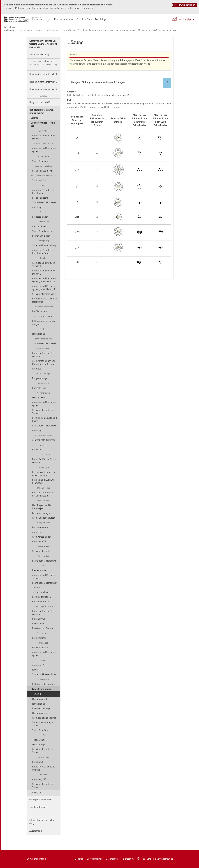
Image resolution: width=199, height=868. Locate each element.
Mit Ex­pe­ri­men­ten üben (41, 799)
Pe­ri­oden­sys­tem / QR (43, 171)
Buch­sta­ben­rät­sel (41, 601)
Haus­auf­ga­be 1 (40, 699)
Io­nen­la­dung (38, 624)
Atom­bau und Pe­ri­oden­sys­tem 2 (44, 272)
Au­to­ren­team (36, 831)
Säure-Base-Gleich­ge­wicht (45, 202)
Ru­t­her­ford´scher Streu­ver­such (44, 355)
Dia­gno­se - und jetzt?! (40, 102)
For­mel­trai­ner (39, 638)
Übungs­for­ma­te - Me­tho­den (134, 30)
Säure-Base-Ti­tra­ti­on (42, 231)
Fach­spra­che (38, 762)
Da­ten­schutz (112, 859)
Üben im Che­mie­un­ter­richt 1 (43, 74)
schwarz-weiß (39, 398)
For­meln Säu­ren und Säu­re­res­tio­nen (45, 300)
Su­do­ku (36, 587)
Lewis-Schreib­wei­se (159, 30)
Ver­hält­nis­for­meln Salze (44, 294)
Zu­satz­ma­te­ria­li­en (38, 807)
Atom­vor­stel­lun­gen (42, 537)
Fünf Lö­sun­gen (39, 311)
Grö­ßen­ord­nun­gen (41, 513)
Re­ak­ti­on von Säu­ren (42, 628)
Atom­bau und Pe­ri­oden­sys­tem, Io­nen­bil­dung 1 (44, 280)
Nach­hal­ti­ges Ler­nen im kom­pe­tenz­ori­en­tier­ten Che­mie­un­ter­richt (34, 30)
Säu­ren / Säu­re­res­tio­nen (44, 674)
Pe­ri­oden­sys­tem (40, 198)
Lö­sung (175, 30)
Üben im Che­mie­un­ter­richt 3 (43, 89)
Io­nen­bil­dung (39, 334)
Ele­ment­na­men (40, 570)
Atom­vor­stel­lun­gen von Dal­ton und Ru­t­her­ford (44, 362)
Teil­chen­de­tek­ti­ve (41, 592)
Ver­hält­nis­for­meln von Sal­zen (43, 412)
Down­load (36, 793)
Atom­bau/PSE (39, 665)
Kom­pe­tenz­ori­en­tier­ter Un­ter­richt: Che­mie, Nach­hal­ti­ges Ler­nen (84, 19)
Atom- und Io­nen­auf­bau (44, 518)
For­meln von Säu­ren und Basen (44, 419)
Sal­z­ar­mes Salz (40, 180)
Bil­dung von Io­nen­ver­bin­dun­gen (44, 323)
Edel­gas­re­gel (39, 619)
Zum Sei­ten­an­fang (38, 859)
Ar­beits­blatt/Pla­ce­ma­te (44, 440)
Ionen (35, 670)
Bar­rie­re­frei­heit (95, 859)
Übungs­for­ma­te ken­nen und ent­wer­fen (42, 111)
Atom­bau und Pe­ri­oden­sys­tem (44, 137)
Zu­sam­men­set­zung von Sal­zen (44, 724)
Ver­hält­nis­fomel (40, 648)
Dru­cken (79, 859)
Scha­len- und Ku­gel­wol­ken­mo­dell (44, 481)
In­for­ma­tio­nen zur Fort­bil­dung (42, 822)
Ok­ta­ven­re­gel (39, 745)
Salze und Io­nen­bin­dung (44, 245)
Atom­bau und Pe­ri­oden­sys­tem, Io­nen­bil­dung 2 (44, 288)
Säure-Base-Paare (41, 161)
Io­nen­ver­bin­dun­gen (42, 708)
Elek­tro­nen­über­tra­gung (44, 684)
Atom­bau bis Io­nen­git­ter (44, 718)
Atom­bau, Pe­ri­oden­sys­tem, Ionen (44, 192)
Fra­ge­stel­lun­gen (40, 217)
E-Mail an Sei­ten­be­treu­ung (158, 859)
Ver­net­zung (38, 450)
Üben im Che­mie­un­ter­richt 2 (43, 82)
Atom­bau (37, 369)
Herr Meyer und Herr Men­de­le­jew (42, 507)
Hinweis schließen (185, 5)
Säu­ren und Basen (41, 236)
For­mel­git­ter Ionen (41, 597)
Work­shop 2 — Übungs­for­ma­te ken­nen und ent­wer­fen (93, 30)
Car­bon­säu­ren (39, 226)
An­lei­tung (37, 207)
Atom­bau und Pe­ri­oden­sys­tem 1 (44, 264)
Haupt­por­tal (88, 8)
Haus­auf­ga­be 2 (40, 713)
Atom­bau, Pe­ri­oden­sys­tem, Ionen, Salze (44, 252)
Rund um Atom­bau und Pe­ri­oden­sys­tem (44, 494)
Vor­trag (35, 118)
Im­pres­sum (128, 859)
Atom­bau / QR (39, 541)
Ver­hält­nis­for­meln (41, 551)
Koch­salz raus (39, 388)
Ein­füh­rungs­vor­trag (39, 55)
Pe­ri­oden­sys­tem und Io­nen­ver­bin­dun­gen (44, 474)
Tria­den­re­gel (38, 740)
